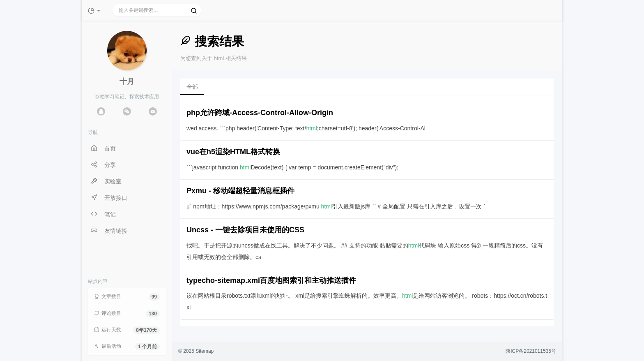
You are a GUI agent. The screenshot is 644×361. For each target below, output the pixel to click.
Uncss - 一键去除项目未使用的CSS (245, 230)
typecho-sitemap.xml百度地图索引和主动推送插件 (271, 280)
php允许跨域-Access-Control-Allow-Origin (260, 113)
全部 (192, 87)
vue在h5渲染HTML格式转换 (233, 152)
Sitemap (205, 351)
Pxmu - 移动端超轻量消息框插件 (240, 191)
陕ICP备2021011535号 (531, 351)
